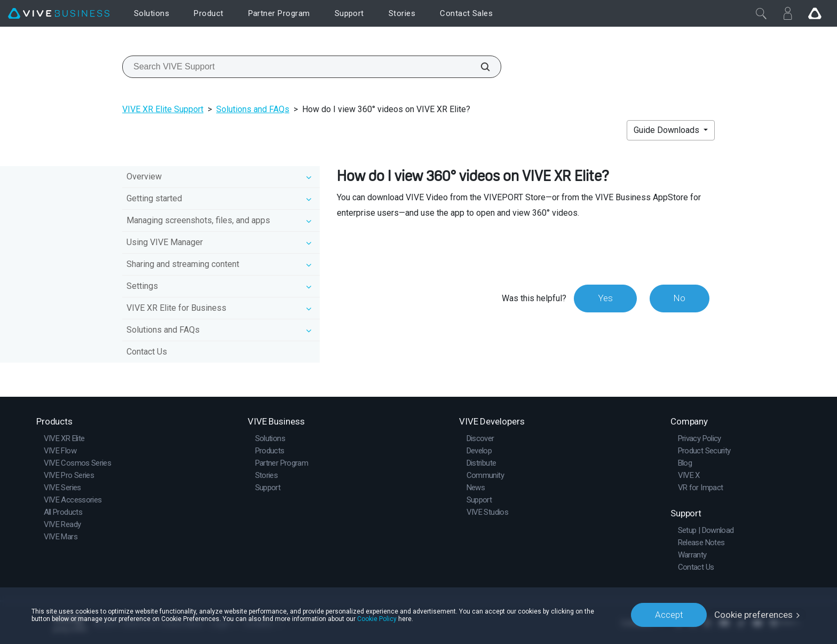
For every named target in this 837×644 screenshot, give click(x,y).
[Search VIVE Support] (479, 67)
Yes (605, 298)
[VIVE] (59, 14)
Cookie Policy (377, 618)
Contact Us (147, 352)
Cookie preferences (753, 615)
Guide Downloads (668, 130)
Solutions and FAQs (253, 109)
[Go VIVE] (815, 13)
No (679, 298)
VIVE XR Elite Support (163, 109)
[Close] (761, 13)
